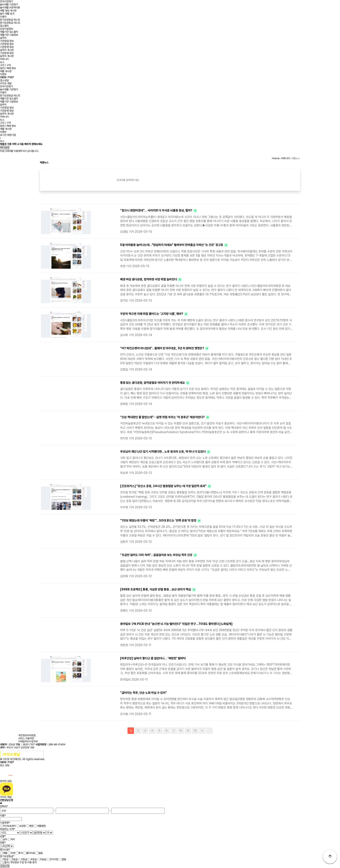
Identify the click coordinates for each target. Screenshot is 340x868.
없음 (41, 853)
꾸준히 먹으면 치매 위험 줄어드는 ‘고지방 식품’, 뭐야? (152, 314)
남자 (5, 839)
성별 (3, 836)
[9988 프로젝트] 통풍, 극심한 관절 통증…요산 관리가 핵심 (156, 589)
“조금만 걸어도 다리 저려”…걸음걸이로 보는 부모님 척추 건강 (157, 555)
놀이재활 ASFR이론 (10, 8)
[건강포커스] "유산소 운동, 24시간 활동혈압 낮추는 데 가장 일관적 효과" (164, 486)
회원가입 (11, 135)
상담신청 (5, 866)
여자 (13, 839)
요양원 (23, 826)
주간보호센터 (9, 826)
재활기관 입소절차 (9, 32)
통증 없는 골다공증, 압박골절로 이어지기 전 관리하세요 (153, 383)
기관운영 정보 (7, 47)
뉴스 (2, 62)
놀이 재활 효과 (7, 14)
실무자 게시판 (7, 50)
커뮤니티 (4, 59)
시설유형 (5, 823)
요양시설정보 (7, 29)
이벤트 (3, 74)
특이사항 (5, 850)
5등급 (43, 859)
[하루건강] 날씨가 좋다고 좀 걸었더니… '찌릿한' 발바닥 (153, 658)
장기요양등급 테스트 (10, 20)
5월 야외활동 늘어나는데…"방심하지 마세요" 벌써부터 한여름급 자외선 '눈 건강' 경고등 (172, 245)
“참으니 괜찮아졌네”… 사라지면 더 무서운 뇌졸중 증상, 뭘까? (157, 210)
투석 (21, 853)
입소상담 (7, 79)
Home (276, 158)
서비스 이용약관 (26, 738)
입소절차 (4, 26)
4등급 (34, 859)
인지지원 (54, 859)
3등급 (24, 859)
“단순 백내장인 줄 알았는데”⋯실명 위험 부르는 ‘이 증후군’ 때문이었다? (163, 417)
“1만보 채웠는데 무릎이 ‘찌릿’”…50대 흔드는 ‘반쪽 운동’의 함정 (159, 520)
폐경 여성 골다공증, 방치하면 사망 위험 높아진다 (149, 279)
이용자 (3, 17)
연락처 (4, 806)
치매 (13, 853)
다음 (202, 731)
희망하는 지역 (7, 829)
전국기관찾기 (7, 2)
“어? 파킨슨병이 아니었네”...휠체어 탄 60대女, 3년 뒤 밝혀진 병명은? (162, 348)
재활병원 (41, 826)
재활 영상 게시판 (8, 11)
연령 (3, 843)
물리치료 (31, 853)
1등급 (6, 859)
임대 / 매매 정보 (8, 68)
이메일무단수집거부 (28, 741)
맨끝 (209, 731)
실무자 (3, 38)
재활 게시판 (6, 71)
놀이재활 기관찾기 (9, 5)
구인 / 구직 (5, 65)
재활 (5, 853)
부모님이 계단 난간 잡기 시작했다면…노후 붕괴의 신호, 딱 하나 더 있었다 (163, 452)
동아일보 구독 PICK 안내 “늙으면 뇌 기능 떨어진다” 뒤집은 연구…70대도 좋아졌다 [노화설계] (176, 624)
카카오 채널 (6, 83)
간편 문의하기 (22, 754)
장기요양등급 (7, 856)
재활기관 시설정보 (9, 35)
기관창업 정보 (7, 41)
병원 (31, 826)
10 (195, 731)
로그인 (3, 135)
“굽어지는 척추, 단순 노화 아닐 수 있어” (144, 693)
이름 (3, 816)
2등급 (15, 859)
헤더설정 (5, 148)
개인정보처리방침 (27, 735)
